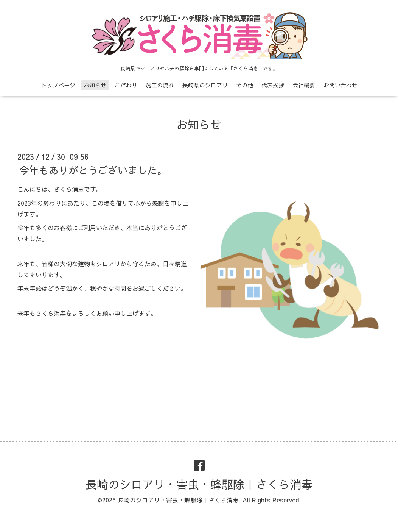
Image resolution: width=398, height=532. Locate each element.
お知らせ (95, 85)
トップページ (58, 85)
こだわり (126, 85)
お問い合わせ (340, 85)
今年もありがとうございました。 (93, 170)
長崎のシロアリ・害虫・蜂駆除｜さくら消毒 (199, 484)
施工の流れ (160, 85)
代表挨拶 (273, 85)
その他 (245, 85)
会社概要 (304, 85)
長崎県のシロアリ (205, 85)
